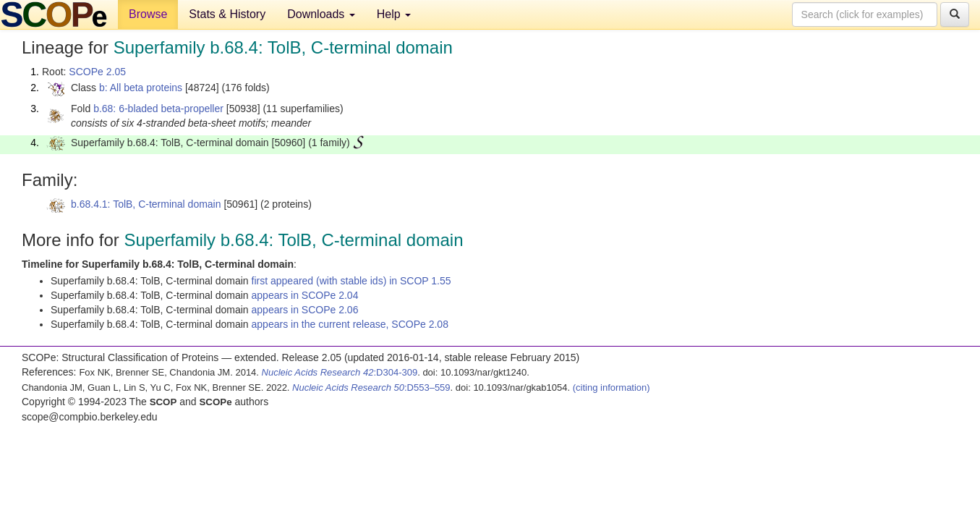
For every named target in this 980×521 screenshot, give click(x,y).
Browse (148, 14)
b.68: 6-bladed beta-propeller (158, 109)
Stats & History (227, 14)
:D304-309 (340, 372)
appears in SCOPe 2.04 (305, 295)
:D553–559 (371, 387)
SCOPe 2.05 (97, 72)
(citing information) (612, 387)
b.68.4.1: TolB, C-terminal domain (146, 204)
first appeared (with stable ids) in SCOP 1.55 (351, 281)
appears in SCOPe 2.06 (305, 310)
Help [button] (394, 14)
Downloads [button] (321, 14)
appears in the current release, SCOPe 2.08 (350, 324)
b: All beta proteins (141, 88)
